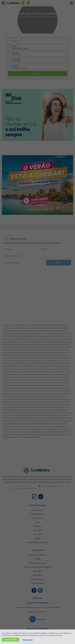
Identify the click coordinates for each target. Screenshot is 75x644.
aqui (61, 635)
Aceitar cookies (11, 640)
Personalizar (28, 640)
